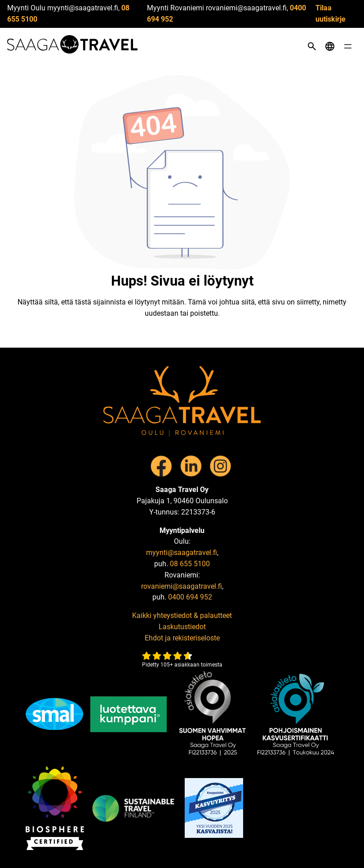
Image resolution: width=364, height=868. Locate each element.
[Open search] (312, 46)
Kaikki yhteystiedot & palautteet (182, 615)
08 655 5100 (190, 564)
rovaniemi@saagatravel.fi (182, 586)
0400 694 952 (190, 597)
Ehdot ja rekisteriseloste (182, 638)
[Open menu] (348, 46)
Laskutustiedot (182, 627)
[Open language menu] (330, 46)
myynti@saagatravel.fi (182, 553)
